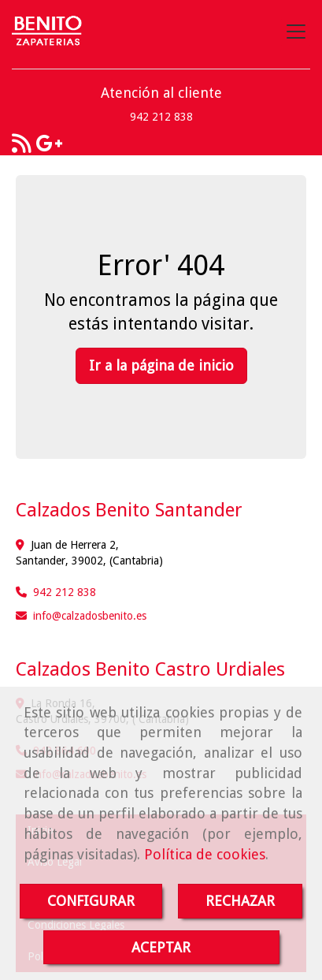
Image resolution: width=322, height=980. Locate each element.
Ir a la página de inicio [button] (161, 365)
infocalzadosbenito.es (90, 616)
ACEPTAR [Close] (161, 947)
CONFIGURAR (91, 901)
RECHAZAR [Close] (240, 901)
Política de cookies (205, 854)
